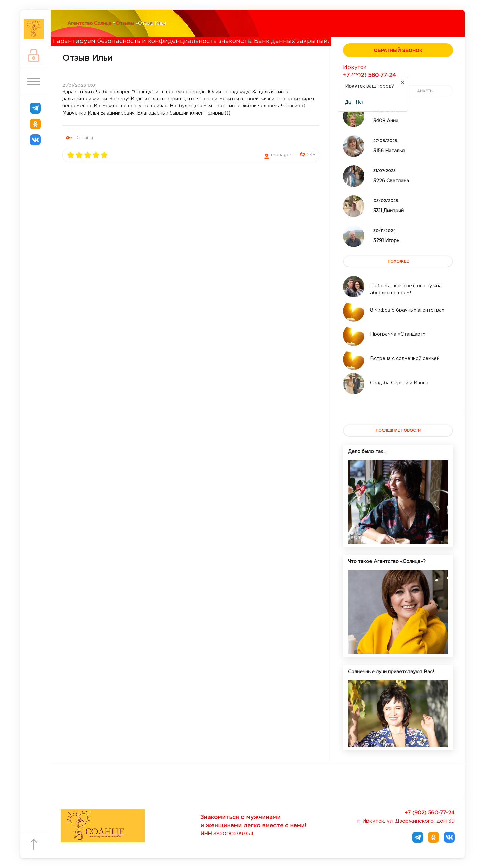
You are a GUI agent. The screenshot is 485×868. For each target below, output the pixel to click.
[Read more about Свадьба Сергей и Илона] (354, 384)
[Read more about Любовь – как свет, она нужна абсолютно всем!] (354, 287)
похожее (398, 262)
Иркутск (355, 68)
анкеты (425, 91)
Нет (360, 102)
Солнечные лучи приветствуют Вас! (391, 672)
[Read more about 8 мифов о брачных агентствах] (354, 311)
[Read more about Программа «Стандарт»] (354, 335)
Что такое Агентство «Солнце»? (387, 562)
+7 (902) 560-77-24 (369, 76)
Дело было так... (367, 452)
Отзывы (84, 138)
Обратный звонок (398, 50)
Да (348, 102)
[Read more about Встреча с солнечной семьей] (354, 359)
